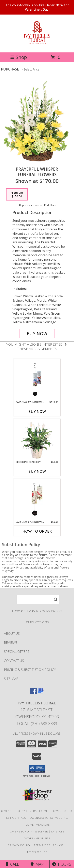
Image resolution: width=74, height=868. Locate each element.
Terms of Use (37, 852)
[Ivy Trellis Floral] (37, 43)
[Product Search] (38, 599)
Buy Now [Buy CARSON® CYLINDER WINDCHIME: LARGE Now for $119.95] (37, 411)
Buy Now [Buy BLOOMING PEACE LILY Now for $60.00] (37, 471)
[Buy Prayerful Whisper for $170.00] (37, 334)
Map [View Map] (37, 864)
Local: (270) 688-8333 (37, 724)
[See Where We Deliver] (37, 622)
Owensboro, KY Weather (29, 831)
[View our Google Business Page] (41, 693)
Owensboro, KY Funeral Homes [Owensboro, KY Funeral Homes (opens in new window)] (25, 811)
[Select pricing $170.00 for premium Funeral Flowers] (17, 194)
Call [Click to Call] (12, 864)
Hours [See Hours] (62, 864)
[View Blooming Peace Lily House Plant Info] (37, 439)
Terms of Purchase (49, 845)
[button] (37, 769)
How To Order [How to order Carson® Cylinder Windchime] (37, 531)
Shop (19, 57)
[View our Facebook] (34, 693)
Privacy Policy (19, 845)
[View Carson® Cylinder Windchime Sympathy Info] (37, 499)
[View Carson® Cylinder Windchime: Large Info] (37, 380)
